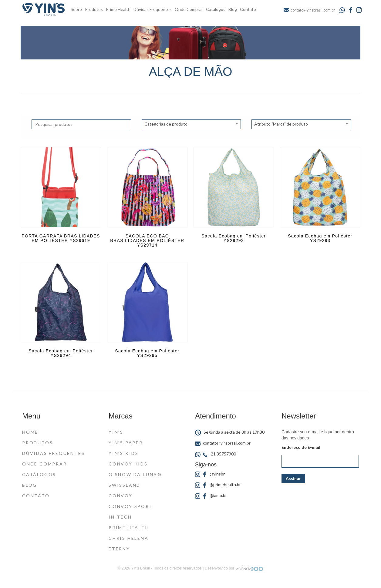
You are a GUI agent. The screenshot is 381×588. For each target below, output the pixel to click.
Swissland (125, 485)
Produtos (94, 9)
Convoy (121, 496)
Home (30, 432)
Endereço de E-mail (301, 447)
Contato (248, 9)
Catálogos (216, 9)
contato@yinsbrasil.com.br (223, 443)
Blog (233, 9)
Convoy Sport (131, 506)
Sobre (76, 9)
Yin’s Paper (126, 443)
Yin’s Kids (124, 453)
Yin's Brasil (140, 568)
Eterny (119, 549)
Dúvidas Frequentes (153, 9)
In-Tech (120, 517)
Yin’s (116, 432)
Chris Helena (129, 538)
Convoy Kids (128, 464)
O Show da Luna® (135, 474)
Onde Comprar (189, 9)
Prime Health (118, 9)
